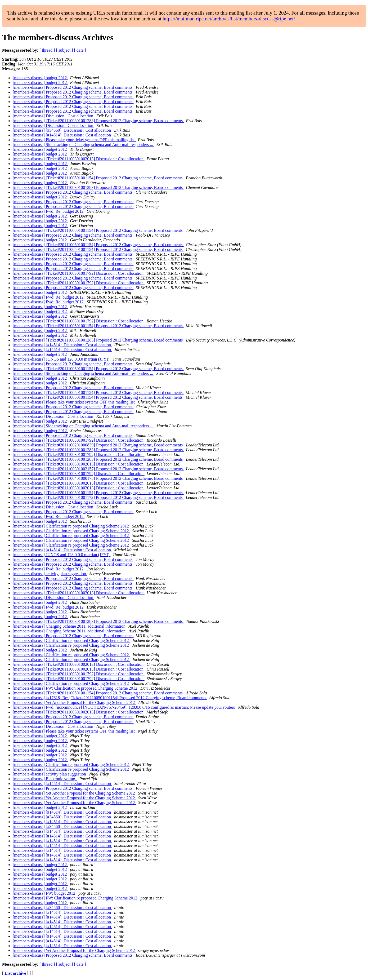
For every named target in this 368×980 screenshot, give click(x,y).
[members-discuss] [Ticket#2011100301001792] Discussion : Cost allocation (79, 273)
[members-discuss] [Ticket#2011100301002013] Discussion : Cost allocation (79, 159)
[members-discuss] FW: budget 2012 (44, 893)
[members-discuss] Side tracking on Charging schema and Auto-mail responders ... (83, 145)
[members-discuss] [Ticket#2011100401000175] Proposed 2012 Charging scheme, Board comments (98, 478)
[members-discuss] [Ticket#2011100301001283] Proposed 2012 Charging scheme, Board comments (98, 121)
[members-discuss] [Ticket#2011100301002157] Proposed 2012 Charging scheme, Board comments (98, 469)
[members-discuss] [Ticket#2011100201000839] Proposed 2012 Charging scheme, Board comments (98, 445)
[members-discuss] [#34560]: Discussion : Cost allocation (62, 130)
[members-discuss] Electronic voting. (45, 779)
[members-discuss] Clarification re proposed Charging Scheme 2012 (71, 526)
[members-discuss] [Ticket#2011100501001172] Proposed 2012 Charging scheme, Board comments (98, 497)
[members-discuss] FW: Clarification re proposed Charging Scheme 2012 (76, 688)
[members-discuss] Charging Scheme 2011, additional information (70, 626)
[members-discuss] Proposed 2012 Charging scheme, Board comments (73, 87)
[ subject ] (65, 50)
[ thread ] (47, 50)
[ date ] (80, 50)
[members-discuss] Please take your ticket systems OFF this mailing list (74, 140)
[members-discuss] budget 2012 (40, 78)
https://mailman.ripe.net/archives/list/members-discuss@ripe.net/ (229, 19)
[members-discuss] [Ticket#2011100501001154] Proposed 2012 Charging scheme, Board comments (98, 178)
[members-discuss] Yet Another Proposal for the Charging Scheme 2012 (74, 702)
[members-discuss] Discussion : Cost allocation (53, 116)
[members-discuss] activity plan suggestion (50, 574)
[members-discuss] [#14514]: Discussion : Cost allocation (62, 135)
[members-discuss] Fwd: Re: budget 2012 (49, 211)
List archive (15, 973)
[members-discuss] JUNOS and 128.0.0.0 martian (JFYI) (62, 359)
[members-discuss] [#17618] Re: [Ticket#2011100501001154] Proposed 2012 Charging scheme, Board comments (110, 698)
